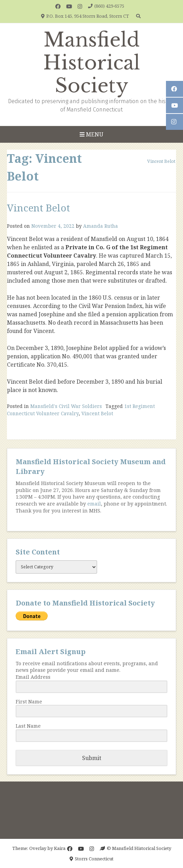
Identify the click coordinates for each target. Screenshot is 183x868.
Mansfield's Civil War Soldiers (66, 406)
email (94, 504)
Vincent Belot (38, 208)
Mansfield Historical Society (92, 63)
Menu (91, 134)
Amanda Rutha (101, 226)
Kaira (60, 848)
